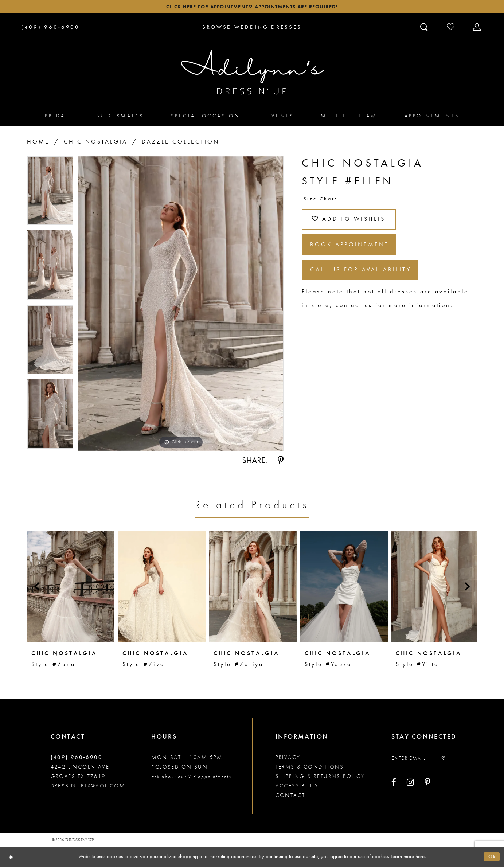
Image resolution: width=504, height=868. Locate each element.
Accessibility (297, 787)
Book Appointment (355, 252)
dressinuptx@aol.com (88, 787)
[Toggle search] (425, 28)
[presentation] (71, 588)
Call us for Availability (367, 280)
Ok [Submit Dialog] (491, 858)
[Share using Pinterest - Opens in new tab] (281, 462)
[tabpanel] (50, 195)
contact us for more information (393, 316)
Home (38, 143)
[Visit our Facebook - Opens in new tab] (394, 785)
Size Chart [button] (323, 201)
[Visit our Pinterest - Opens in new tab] (427, 785)
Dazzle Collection (181, 143)
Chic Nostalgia (96, 143)
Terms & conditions (310, 768)
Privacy (288, 759)
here (420, 857)
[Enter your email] (422, 760)
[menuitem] (57, 117)
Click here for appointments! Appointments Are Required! (252, 7)
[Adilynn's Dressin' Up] (252, 74)
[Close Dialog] (12, 858)
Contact (290, 797)
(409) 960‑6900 (77, 759)
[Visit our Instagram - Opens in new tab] (410, 785)
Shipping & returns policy (320, 778)
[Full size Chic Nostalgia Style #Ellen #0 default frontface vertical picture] (181, 305)
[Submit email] (448, 760)
